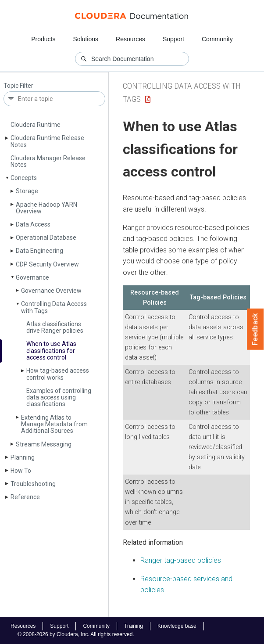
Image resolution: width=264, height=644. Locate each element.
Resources (130, 39)
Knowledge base (177, 626)
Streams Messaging (44, 444)
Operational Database (46, 237)
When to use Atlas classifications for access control (51, 351)
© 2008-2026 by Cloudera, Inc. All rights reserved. (76, 634)
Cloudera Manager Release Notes (48, 161)
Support (173, 39)
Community (217, 39)
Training (134, 626)
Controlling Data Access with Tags (54, 307)
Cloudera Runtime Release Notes (47, 141)
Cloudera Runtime (36, 125)
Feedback (255, 329)
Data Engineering (39, 251)
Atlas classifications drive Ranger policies (55, 327)
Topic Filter (18, 86)
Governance (32, 277)
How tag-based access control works (58, 374)
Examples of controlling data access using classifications (59, 398)
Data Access (33, 224)
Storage (27, 191)
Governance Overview (51, 291)
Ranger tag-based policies (181, 560)
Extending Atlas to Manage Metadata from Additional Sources (54, 424)
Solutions (86, 39)
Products (43, 39)
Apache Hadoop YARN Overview (46, 208)
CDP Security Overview (47, 264)
